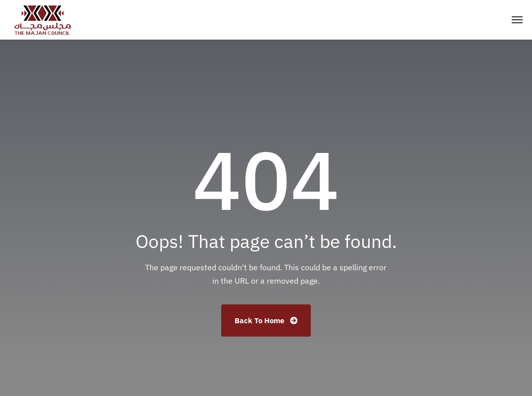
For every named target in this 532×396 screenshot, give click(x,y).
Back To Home (266, 321)
